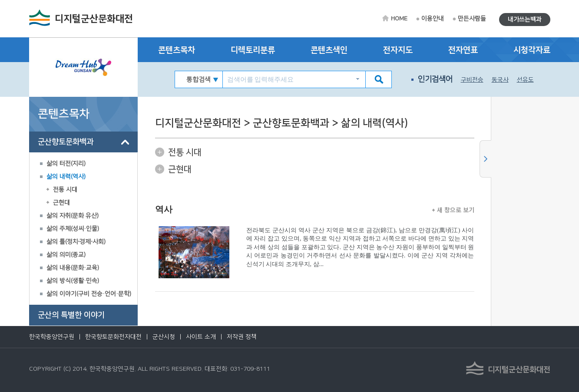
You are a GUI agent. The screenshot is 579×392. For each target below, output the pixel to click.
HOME (399, 19)
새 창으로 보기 (453, 210)
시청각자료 (532, 50)
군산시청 (164, 337)
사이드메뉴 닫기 (485, 159)
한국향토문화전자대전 (113, 337)
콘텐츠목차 (177, 50)
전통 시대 (65, 190)
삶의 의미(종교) (66, 255)
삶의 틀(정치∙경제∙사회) (76, 242)
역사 (164, 209)
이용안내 (433, 19)
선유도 (525, 80)
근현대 (61, 203)
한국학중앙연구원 (52, 337)
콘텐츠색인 (329, 50)
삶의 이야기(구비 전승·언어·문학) (89, 294)
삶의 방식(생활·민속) (73, 281)
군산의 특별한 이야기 (71, 315)
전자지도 (398, 50)
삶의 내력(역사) (66, 177)
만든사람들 (472, 19)
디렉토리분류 (253, 50)
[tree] (83, 229)
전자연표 (463, 50)
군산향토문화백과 (66, 142)
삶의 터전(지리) (66, 164)
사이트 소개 (201, 337)
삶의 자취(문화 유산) (73, 216)
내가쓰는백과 (525, 20)
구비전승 (472, 80)
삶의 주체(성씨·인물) (73, 229)
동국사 (500, 80)
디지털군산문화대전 (94, 19)
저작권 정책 (242, 337)
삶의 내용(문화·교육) (73, 268)
